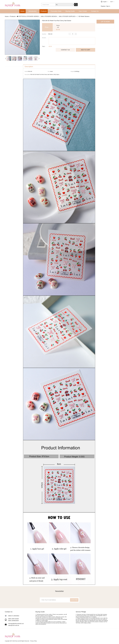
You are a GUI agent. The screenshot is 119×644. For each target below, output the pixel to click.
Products (44, 11)
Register (103, 6)
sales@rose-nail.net (14, 625)
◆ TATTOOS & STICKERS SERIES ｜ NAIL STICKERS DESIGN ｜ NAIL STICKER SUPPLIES (46, 16)
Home (22, 11)
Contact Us (95, 11)
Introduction (33, 11)
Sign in (108, 6)
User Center (83, 11)
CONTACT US (65, 50)
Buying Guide (70, 11)
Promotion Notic (56, 11)
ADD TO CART (85, 50)
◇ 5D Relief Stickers (83, 16)
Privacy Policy (34, 641)
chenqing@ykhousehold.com (16, 624)
